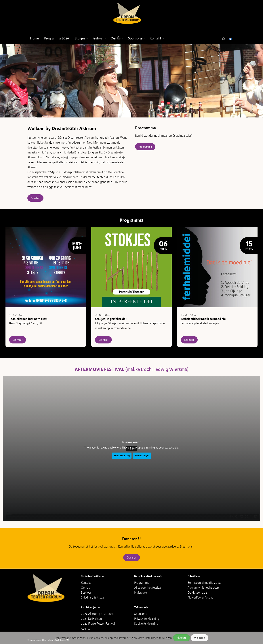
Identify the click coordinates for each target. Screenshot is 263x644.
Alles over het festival (148, 588)
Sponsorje (135, 38)
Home (34, 38)
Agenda (86, 629)
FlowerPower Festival (201, 598)
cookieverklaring (124, 638)
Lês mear (18, 340)
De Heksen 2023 (198, 593)
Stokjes (80, 38)
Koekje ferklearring (146, 624)
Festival (98, 38)
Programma (145, 147)
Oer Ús (116, 38)
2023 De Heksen (91, 619)
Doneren (132, 558)
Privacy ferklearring (147, 619)
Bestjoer (86, 593)
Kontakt (156, 38)
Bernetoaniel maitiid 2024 (204, 583)
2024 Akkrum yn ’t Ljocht (97, 614)
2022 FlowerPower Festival (98, 624)
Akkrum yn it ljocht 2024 (203, 588)
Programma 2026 (57, 38)
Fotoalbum (35, 198)
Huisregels (141, 593)
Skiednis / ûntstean (93, 598)
